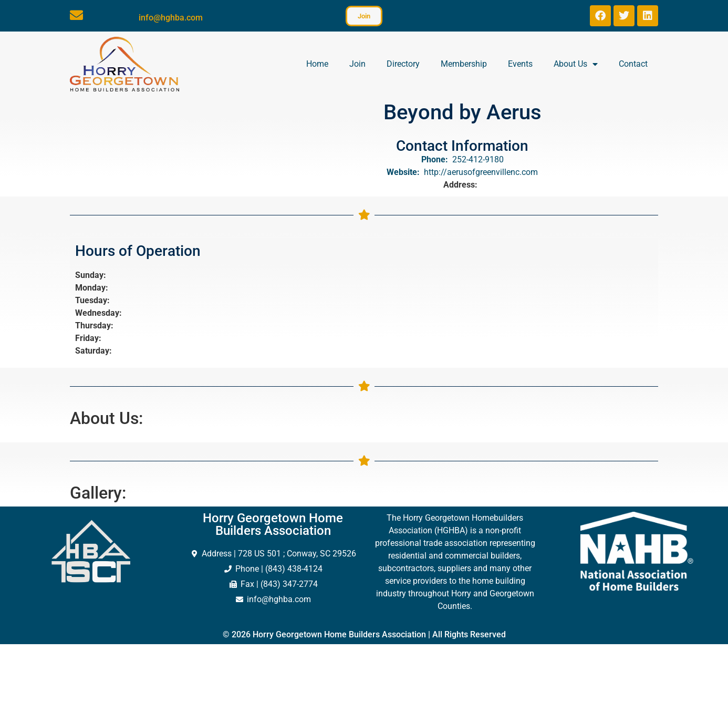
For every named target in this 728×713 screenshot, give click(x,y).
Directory (403, 64)
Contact (633, 64)
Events (520, 64)
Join (357, 64)
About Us (576, 64)
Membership (464, 64)
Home (317, 64)
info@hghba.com (171, 18)
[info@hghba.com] (76, 15)
